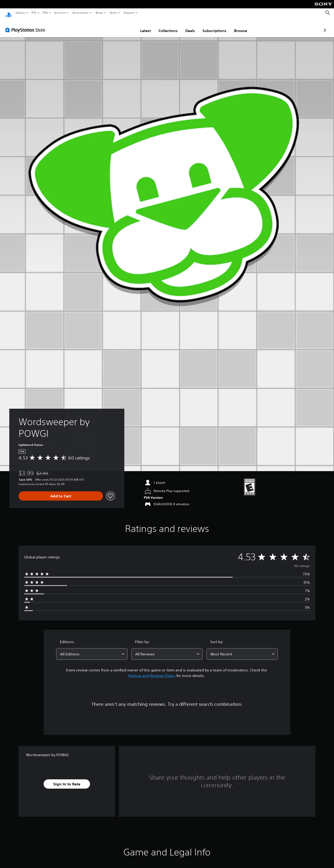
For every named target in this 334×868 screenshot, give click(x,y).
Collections (141, 26)
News (99, 13)
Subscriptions (187, 26)
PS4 (45, 13)
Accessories (80, 13)
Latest (118, 26)
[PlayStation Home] (9, 13)
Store (113, 13)
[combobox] (92, 650)
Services (60, 13)
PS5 (34, 13)
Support (129, 13)
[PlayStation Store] (27, 25)
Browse (213, 26)
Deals (163, 26)
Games (20, 13)
